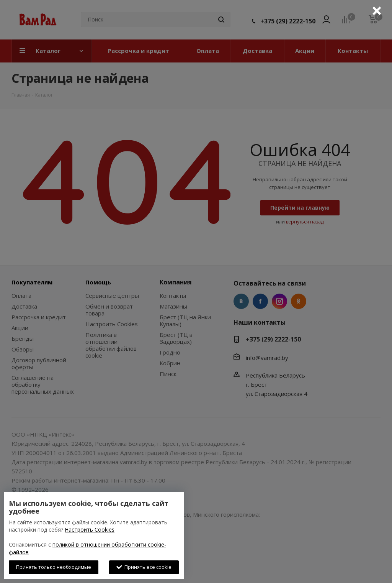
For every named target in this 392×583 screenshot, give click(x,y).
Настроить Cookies (90, 530)
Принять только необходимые (54, 567)
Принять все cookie (144, 567)
